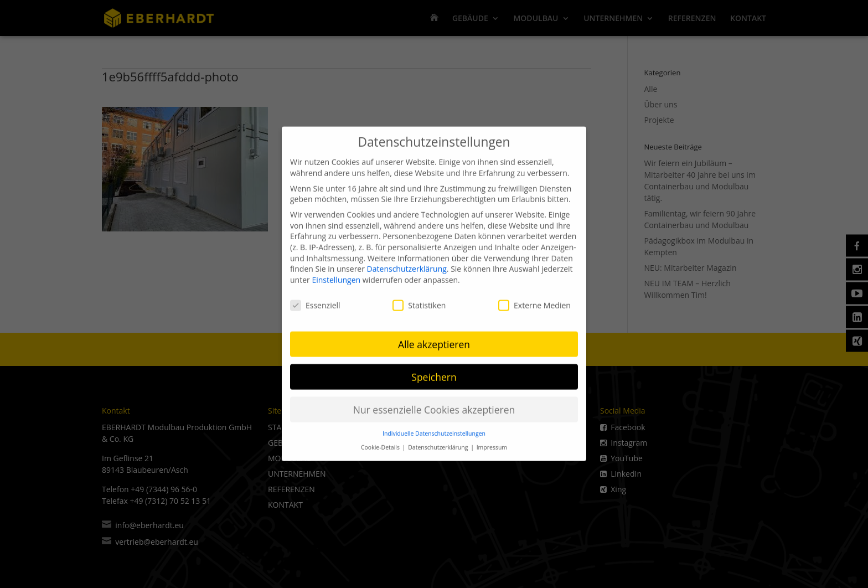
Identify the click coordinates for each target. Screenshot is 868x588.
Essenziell (315, 298)
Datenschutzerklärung (407, 262)
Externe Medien (534, 298)
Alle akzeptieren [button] (434, 337)
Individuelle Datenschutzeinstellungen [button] (434, 427)
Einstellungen (336, 273)
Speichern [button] (434, 370)
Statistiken (419, 298)
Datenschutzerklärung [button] (439, 441)
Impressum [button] (492, 441)
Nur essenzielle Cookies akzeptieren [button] (434, 403)
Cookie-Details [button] (381, 441)
